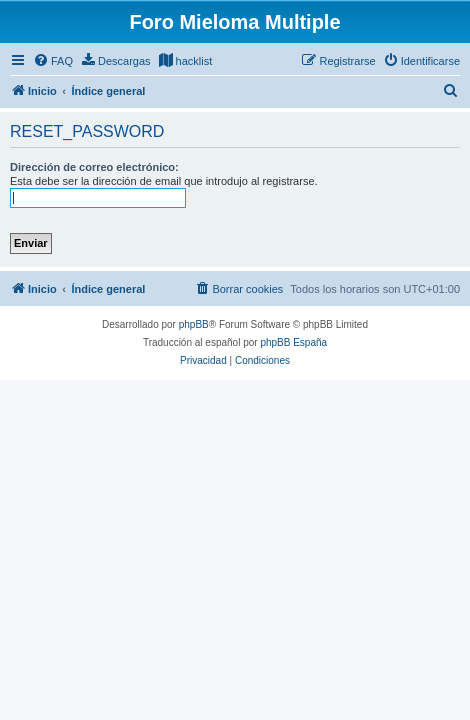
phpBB (194, 324)
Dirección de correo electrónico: (94, 167)
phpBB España (293, 342)
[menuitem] (53, 61)
